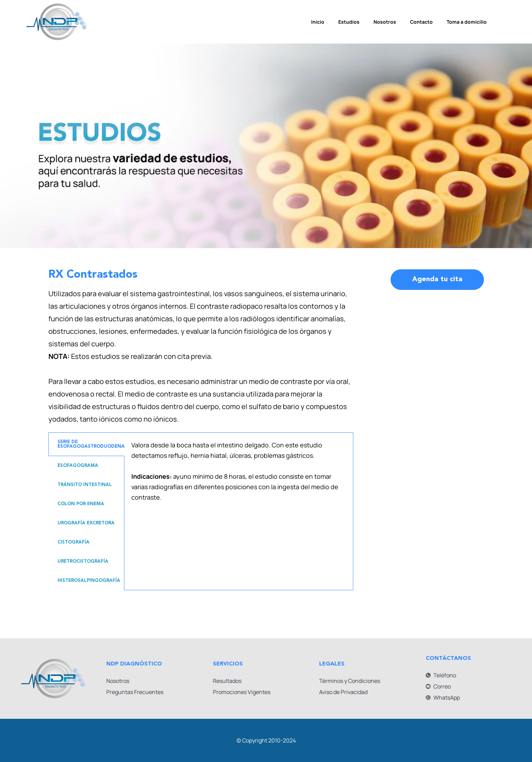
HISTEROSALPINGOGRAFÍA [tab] (89, 581)
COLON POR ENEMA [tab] (81, 504)
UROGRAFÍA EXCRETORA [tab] (86, 523)
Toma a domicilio (467, 22)
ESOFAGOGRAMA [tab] (78, 466)
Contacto (421, 22)
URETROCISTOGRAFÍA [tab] (83, 561)
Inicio (318, 22)
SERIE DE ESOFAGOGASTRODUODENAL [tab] (91, 444)
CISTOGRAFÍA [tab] (74, 542)
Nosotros (385, 22)
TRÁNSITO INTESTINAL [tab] (85, 485)
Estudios (349, 22)
